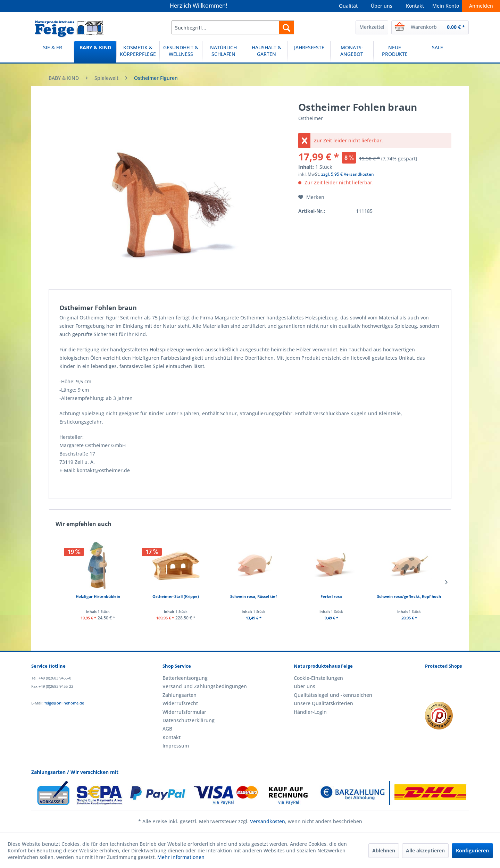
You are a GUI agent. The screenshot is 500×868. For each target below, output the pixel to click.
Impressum (176, 746)
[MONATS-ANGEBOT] (352, 52)
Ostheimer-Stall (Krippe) (176, 596)
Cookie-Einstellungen (318, 678)
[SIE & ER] (52, 52)
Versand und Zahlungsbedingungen (205, 686)
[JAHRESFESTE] (309, 52)
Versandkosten (268, 821)
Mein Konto (446, 6)
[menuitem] (233, 27)
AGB (167, 729)
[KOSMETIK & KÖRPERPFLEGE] (138, 52)
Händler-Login (310, 712)
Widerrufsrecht (180, 703)
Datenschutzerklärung (189, 720)
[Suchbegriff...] (233, 27)
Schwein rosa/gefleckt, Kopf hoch (409, 596)
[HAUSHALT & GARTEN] (266, 52)
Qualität (348, 6)
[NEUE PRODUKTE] (395, 52)
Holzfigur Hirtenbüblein (98, 596)
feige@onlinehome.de (64, 703)
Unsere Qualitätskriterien (323, 703)
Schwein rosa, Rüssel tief (253, 596)
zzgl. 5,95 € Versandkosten (348, 174)
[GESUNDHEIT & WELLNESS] (181, 52)
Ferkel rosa (331, 596)
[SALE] (437, 52)
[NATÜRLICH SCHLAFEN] (224, 52)
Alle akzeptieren (425, 850)
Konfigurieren (472, 850)
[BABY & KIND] (95, 52)
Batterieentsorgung (185, 678)
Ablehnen (384, 850)
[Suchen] (286, 27)
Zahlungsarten (180, 695)
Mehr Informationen (181, 857)
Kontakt (415, 6)
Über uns (382, 6)
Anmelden (481, 6)
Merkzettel (372, 27)
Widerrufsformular (184, 712)
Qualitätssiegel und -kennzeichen (333, 695)
